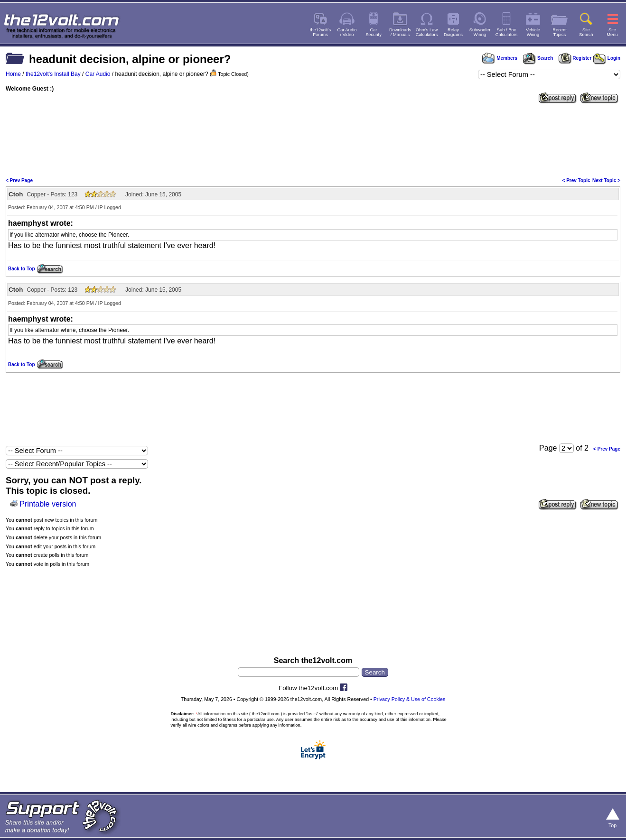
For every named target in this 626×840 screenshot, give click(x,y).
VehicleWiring (533, 32)
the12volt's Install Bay (53, 74)
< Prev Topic (576, 180)
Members (500, 58)
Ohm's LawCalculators (427, 32)
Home (13, 74)
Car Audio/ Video (347, 32)
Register (575, 58)
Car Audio (98, 74)
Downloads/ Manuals (400, 32)
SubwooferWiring (480, 32)
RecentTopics (560, 32)
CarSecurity (374, 32)
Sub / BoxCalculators (507, 32)
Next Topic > (606, 180)
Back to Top (21, 269)
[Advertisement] (313, 139)
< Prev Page (19, 180)
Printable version (48, 504)
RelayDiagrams (453, 32)
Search (538, 58)
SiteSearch (586, 32)
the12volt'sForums (320, 32)
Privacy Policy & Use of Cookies (410, 699)
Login (607, 58)
